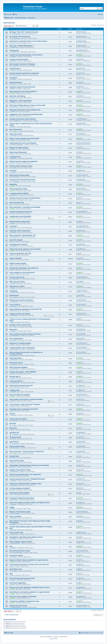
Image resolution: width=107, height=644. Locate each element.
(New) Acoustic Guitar (17, 446)
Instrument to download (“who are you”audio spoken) (28, 41)
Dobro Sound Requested (18, 152)
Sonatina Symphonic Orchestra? (21, 212)
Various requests (15, 258)
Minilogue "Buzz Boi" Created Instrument (24, 32)
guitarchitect (81, 189)
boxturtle (14, 439)
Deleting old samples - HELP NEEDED (23, 372)
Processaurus (17, 75)
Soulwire (14, 548)
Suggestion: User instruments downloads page (26, 114)
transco (13, 127)
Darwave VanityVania (17, 145)
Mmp (12, 476)
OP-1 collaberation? (16, 339)
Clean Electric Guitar (17, 461)
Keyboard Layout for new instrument (22, 87)
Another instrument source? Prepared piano (25, 198)
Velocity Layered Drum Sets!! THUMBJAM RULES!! (27, 479)
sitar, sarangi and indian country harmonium (25, 334)
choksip (13, 84)
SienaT (13, 116)
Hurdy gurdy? (14, 50)
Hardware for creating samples (20, 343)
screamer (80, 385)
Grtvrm (13, 140)
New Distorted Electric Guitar (20, 551)
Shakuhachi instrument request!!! (21, 386)
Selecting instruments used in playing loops (25, 110)
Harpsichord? (14, 295)
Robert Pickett (15, 292)
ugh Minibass (14, 442)
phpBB (48, 637)
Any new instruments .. (18, 277)
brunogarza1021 (82, 226)
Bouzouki (13, 423)
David (13, 584)
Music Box (13, 428)
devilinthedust (15, 336)
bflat (12, 311)
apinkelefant (14, 360)
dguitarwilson (15, 315)
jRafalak (13, 331)
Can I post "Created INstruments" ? (22, 46)
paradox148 (81, 123)
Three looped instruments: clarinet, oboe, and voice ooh (29, 565)
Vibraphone (14, 78)
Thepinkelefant (82, 212)
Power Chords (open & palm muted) (22, 578)
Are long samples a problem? (20, 488)
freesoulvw (14, 306)
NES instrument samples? (19, 367)
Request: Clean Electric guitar (20, 512)
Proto (15, 327)
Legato (12, 507)
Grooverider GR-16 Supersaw (20, 37)
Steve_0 (13, 462)
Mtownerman (17, 34)
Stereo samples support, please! (21, 542)
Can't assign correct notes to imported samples (26, 399)
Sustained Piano (15, 157)
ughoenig (14, 415)
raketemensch (15, 237)
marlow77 (14, 481)
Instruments (9, 23)
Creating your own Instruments (20, 216)
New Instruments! (16, 129)
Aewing (13, 102)
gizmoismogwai (15, 513)
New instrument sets (17, 203)
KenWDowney (17, 121)
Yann (15, 200)
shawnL (13, 467)
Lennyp (80, 96)
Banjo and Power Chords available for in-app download (29, 560)
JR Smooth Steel (15, 437)
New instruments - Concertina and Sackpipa (25, 207)
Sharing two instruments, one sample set (24, 268)
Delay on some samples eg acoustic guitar (24, 139)
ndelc (13, 345)
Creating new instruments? (19, 59)
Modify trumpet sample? (18, 263)
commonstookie (15, 177)
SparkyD (14, 56)
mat (79, 456)
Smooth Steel (14, 456)
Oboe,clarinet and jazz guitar (20, 175)
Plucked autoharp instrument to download (24, 73)
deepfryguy (17, 181)
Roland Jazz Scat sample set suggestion (24, 161)
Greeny (80, 258)
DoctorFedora (15, 349)
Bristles (13, 490)
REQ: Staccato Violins (17, 282)
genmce (13, 61)
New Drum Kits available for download (23, 597)
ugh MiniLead (14, 433)
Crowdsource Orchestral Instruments (22, 180)
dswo (15, 168)
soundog (14, 557)
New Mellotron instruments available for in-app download (29, 592)
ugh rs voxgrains (15, 516)
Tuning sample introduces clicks (21, 166)
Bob (12, 255)
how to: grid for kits (16, 533)
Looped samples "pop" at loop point (22, 348)
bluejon (13, 288)
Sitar (11, 574)
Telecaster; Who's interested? (20, 231)
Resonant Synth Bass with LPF (20, 254)
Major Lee (14, 228)
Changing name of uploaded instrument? (24, 409)
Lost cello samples (16, 240)
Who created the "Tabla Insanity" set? (23, 235)
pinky (13, 430)
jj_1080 (13, 283)
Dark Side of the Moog (17, 96)
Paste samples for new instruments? (22, 273)
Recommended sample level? (20, 222)
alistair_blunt (15, 534)
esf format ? (14, 226)
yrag (79, 583)
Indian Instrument (16, 82)
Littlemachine (15, 471)
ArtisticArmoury (15, 52)
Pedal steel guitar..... (17, 358)
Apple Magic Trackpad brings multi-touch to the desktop (29, 465)
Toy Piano (13, 171)
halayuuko (14, 232)
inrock (79, 537)
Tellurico (80, 578)
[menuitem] (15, 14)
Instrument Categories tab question (22, 498)
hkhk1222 (16, 297)
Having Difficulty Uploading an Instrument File (26, 309)
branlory (80, 404)
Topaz (13, 154)
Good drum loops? (16, 363)
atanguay (14, 504)
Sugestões (13, 184)
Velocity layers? (15, 376)
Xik (14, 43)
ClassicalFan (15, 302)
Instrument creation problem (19, 493)
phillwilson (14, 158)
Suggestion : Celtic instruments (21, 101)
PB (79, 157)
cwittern (13, 88)
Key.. (11, 546)
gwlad (15, 571)
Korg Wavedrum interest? (18, 244)
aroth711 (14, 401)
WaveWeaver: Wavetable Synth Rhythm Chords (26, 537)
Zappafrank (14, 364)
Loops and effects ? (16, 381)
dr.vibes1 (80, 78)
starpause (14, 340)
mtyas (13, 406)
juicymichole (15, 420)
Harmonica (13, 329)
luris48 (13, 111)
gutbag (13, 223)
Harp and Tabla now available (20, 395)
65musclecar (15, 107)
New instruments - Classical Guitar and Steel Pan (27, 452)
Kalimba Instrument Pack (18, 606)
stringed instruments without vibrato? (23, 119)
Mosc (13, 241)
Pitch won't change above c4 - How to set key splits (27, 105)
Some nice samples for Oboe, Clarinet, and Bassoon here (30, 503)
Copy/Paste (14, 291)
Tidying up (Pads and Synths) (20, 314)
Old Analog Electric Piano (18, 189)
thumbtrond (81, 334)
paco (12, 566)
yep (12, 411)
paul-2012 (16, 66)
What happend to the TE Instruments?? (23, 91)
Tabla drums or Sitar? (17, 286)
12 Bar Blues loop (16, 569)
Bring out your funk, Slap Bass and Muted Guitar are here (30, 587)
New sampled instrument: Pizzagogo (22, 64)
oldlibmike (14, 392)
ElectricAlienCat (16, 448)
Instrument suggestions (18, 583)
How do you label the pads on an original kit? (25, 474)
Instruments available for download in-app (24, 601)
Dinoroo (13, 70)
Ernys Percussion (16, 134)
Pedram (13, 458)
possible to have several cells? (20, 325)
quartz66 (14, 79)
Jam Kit (12, 414)
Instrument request (16, 555)
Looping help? (15, 390)
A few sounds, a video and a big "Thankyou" (25, 404)
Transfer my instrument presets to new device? (26, 55)
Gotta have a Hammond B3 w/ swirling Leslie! (25, 484)
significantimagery (16, 607)
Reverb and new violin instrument (21, 300)
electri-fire (80, 68)
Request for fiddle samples (19, 148)
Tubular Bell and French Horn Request (23, 143)
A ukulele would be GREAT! (19, 193)
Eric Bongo (14, 135)
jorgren (13, 373)
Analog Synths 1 (15, 69)
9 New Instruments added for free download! (25, 249)
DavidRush (14, 246)
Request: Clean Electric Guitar (20, 470)
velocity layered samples (18, 419)
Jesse (79, 55)
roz (12, 387)
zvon (12, 204)
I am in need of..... (16, 305)
